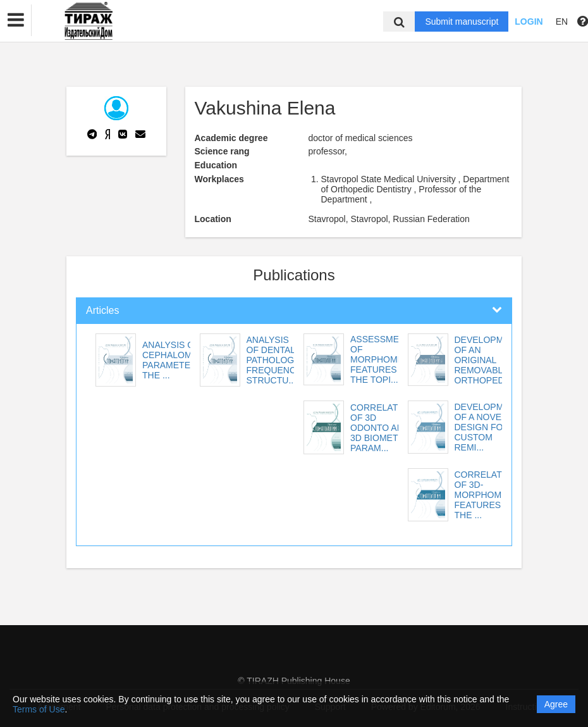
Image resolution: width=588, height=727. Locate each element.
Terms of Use (39, 709)
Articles (102, 310)
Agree (556, 704)
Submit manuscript (462, 22)
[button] (16, 20)
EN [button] (562, 22)
